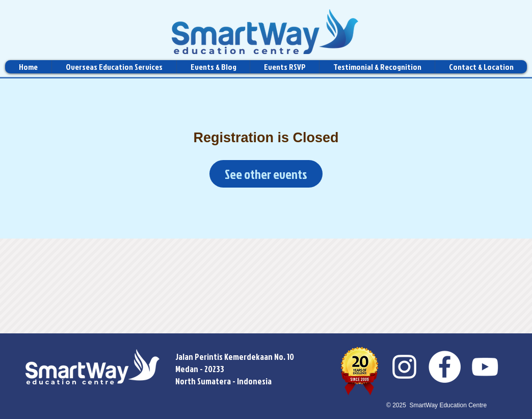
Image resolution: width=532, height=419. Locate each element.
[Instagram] (404, 367)
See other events (266, 174)
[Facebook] (445, 367)
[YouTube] (485, 367)
